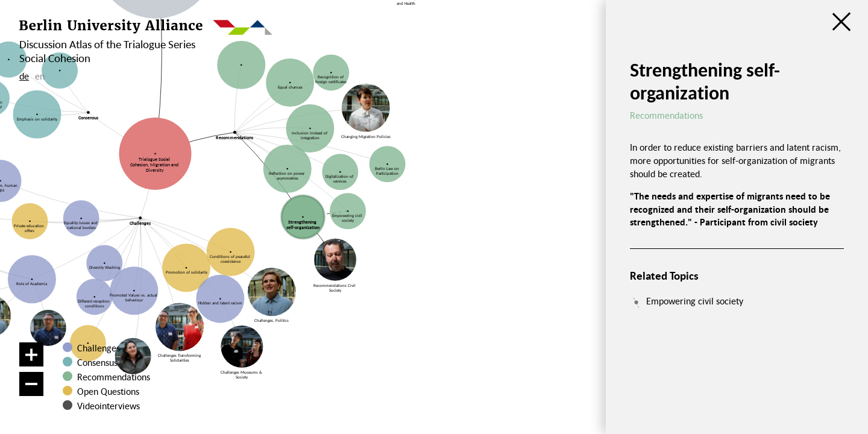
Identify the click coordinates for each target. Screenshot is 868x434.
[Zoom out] (31, 384)
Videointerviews (108, 406)
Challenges (99, 348)
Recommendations (114, 377)
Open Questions (108, 391)
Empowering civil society (695, 301)
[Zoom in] (31, 354)
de (24, 76)
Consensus (97, 362)
